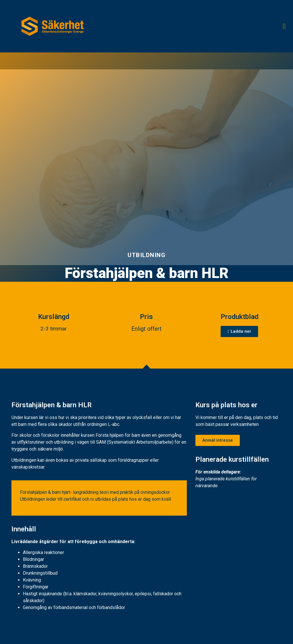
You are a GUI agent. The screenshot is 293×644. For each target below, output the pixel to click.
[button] (284, 26)
